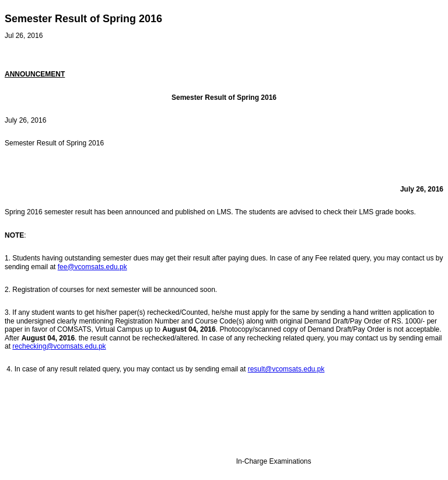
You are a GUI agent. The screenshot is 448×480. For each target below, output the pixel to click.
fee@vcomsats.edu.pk (92, 267)
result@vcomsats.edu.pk (286, 369)
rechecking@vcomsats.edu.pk (59, 346)
